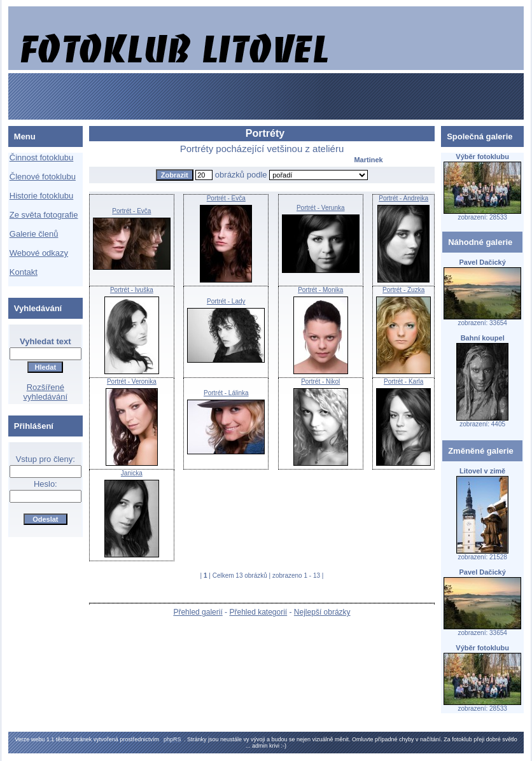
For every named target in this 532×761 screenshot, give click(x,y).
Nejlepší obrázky (322, 612)
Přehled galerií (198, 612)
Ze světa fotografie (44, 215)
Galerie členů (34, 234)
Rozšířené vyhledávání (45, 392)
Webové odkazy (39, 253)
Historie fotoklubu (41, 196)
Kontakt (24, 272)
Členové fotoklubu (43, 177)
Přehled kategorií (258, 612)
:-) (284, 746)
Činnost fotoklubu (41, 157)
